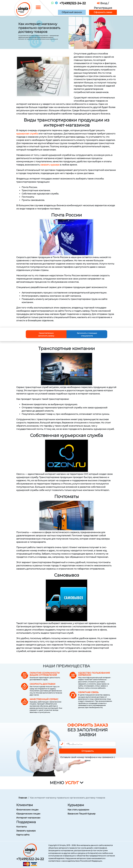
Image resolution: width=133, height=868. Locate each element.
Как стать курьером (78, 810)
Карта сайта (23, 835)
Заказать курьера (26, 831)
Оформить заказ (103, 12)
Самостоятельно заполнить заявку (46, 334)
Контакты (22, 827)
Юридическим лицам (28, 814)
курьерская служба (27, 134)
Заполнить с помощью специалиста (87, 334)
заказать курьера (50, 165)
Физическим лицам (27, 810)
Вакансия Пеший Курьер (82, 814)
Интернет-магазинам (28, 818)
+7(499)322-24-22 (73, 3)
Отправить (88, 751)
